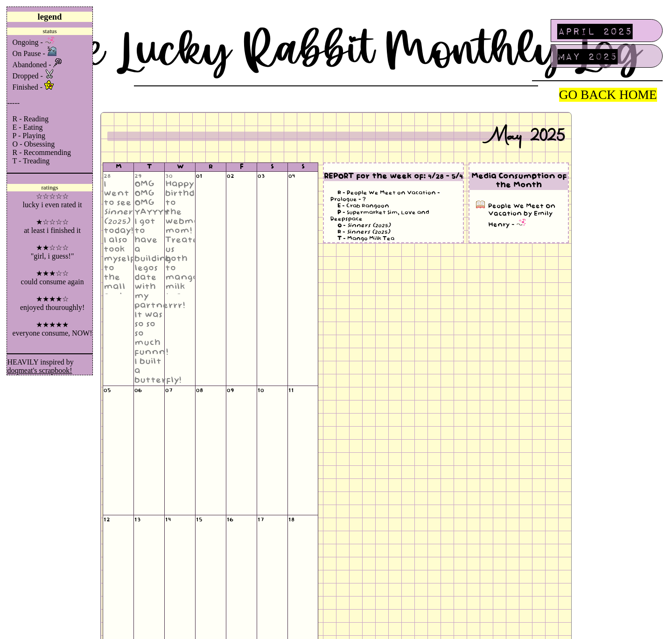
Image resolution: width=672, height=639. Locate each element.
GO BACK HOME (608, 95)
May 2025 (588, 56)
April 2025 (595, 31)
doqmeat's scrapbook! (39, 370)
